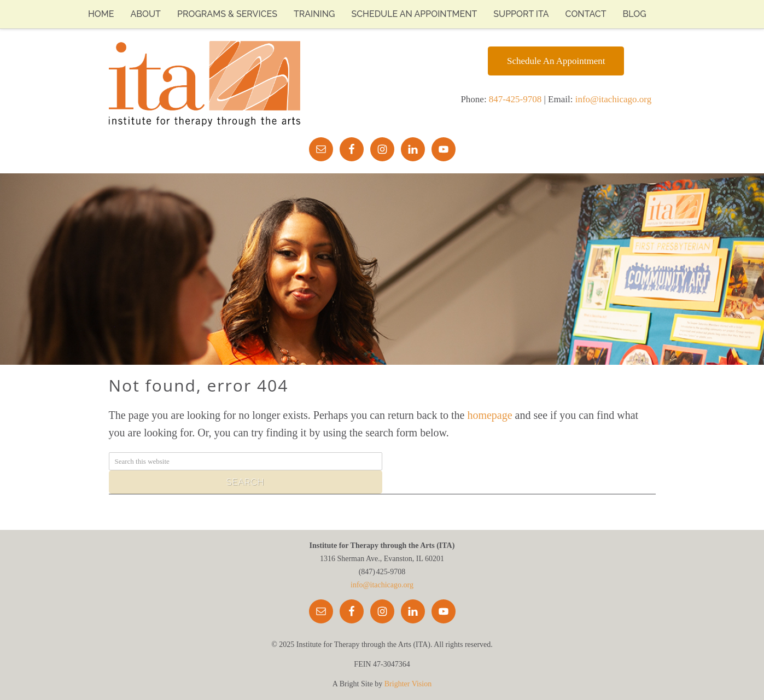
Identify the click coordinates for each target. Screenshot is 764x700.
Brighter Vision (408, 684)
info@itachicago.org (614, 99)
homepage (489, 415)
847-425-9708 (515, 99)
